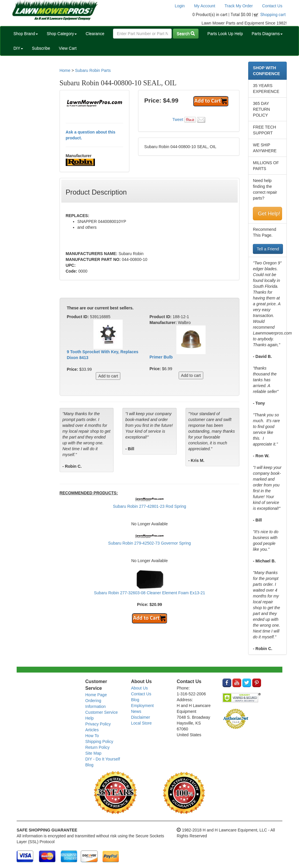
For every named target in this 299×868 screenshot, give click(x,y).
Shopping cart (273, 15)
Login (180, 6)
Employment (142, 706)
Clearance (95, 34)
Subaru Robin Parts (93, 70)
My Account (205, 6)
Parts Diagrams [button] (267, 34)
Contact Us (272, 6)
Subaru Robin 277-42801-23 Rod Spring (150, 506)
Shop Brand (26, 34)
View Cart (68, 48)
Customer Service (101, 712)
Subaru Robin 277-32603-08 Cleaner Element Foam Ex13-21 (150, 593)
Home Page (96, 695)
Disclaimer (141, 717)
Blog (89, 765)
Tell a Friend (268, 249)
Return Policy (97, 747)
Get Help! (269, 214)
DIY (18, 48)
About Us (140, 688)
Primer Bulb (161, 357)
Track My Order (239, 6)
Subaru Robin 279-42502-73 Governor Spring (149, 543)
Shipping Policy (99, 741)
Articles (92, 730)
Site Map (93, 753)
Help (89, 718)
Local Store (141, 723)
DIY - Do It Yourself (103, 759)
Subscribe (41, 48)
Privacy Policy (98, 724)
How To (92, 736)
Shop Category (62, 34)
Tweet (178, 119)
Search (186, 34)
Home (65, 70)
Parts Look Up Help (225, 34)
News (136, 711)
